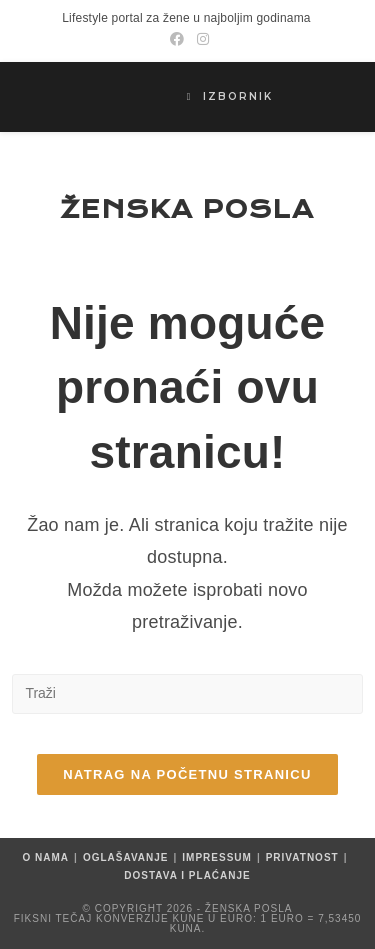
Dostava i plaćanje (187, 875)
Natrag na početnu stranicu (187, 774)
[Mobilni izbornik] (223, 96)
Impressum (217, 857)
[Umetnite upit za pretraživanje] (187, 694)
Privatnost (302, 857)
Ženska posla (187, 209)
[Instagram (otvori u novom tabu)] (200, 39)
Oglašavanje (126, 857)
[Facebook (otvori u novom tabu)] (177, 39)
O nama (46, 857)
